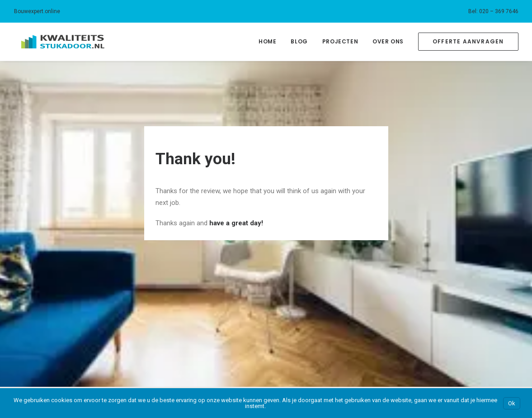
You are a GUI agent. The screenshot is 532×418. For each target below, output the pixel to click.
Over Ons (388, 41)
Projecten (340, 41)
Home (267, 41)
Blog (299, 41)
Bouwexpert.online (37, 11)
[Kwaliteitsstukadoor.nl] (56, 42)
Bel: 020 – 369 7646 (493, 11)
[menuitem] (493, 11)
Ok (512, 403)
